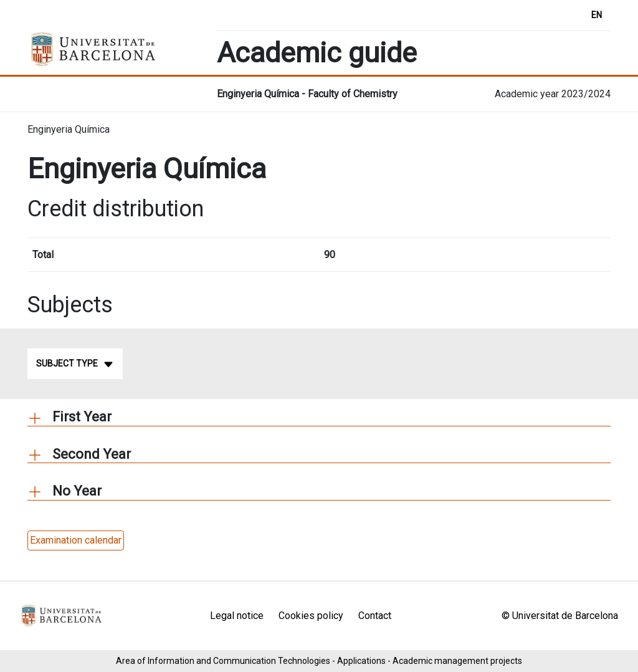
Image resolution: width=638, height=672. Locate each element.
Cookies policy (311, 616)
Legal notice (237, 616)
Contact (375, 616)
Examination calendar (76, 540)
